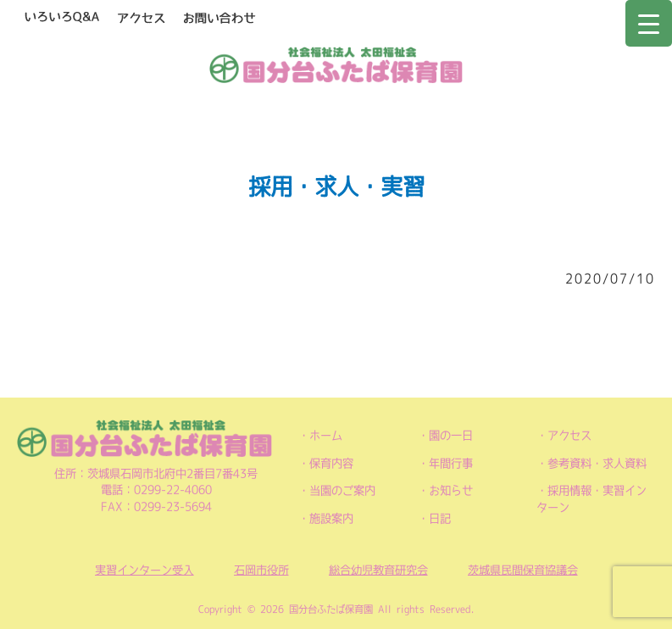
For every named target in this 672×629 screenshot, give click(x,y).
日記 (440, 518)
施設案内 (331, 518)
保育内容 (331, 463)
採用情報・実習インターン (591, 499)
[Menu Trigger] (649, 23)
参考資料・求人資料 (597, 463)
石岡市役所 (261, 570)
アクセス (569, 435)
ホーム (326, 435)
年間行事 (451, 463)
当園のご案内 (342, 490)
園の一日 (451, 435)
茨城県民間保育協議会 (523, 570)
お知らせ (451, 490)
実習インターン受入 (144, 570)
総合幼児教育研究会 (378, 570)
